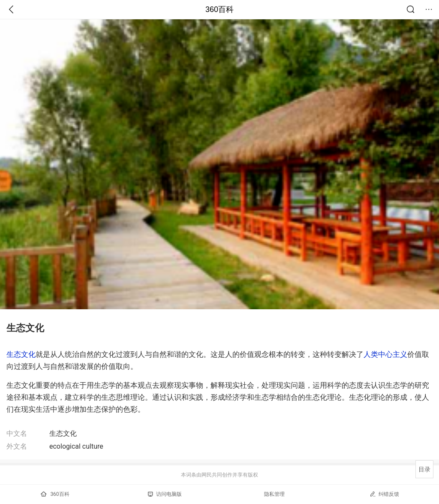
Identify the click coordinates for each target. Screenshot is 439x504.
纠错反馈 (384, 494)
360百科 (219, 9)
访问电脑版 (165, 494)
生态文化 (21, 354)
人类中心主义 (385, 354)
